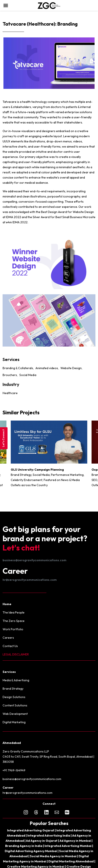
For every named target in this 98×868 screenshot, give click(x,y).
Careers (8, 638)
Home (7, 604)
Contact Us (10, 646)
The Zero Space (14, 621)
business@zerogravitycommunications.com (34, 560)
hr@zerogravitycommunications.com (30, 580)
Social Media (28, 375)
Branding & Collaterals (18, 368)
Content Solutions (15, 705)
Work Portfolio (13, 629)
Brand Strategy (13, 689)
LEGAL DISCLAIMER (16, 654)
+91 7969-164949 (14, 770)
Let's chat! (21, 548)
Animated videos (47, 368)
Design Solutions (14, 697)
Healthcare (10, 393)
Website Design (71, 368)
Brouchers (10, 375)
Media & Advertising (16, 680)
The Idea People (14, 612)
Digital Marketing (14, 722)
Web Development (15, 714)
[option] (49, 456)
